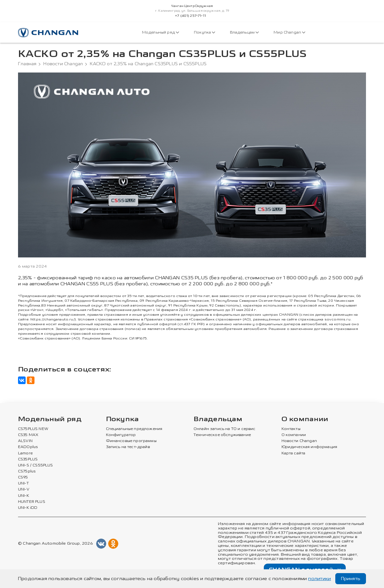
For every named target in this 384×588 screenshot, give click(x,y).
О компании (305, 419)
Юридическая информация (310, 447)
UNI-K (24, 496)
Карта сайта (294, 453)
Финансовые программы (131, 441)
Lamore (25, 453)
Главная (27, 64)
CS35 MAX (28, 435)
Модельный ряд (161, 32)
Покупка (204, 32)
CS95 (23, 477)
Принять (351, 579)
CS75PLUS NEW (33, 429)
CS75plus (27, 471)
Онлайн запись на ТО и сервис (225, 429)
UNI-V (24, 490)
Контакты (291, 429)
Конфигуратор (121, 435)
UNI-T (23, 484)
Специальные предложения (134, 429)
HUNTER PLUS (32, 502)
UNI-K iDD (28, 508)
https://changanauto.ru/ (53, 319)
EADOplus (28, 447)
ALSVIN (25, 441)
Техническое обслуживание (222, 435)
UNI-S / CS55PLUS (36, 465)
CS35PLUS (28, 459)
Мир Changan (289, 32)
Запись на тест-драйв (128, 447)
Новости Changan (63, 64)
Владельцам (244, 32)
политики (319, 579)
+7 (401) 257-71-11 (190, 16)
